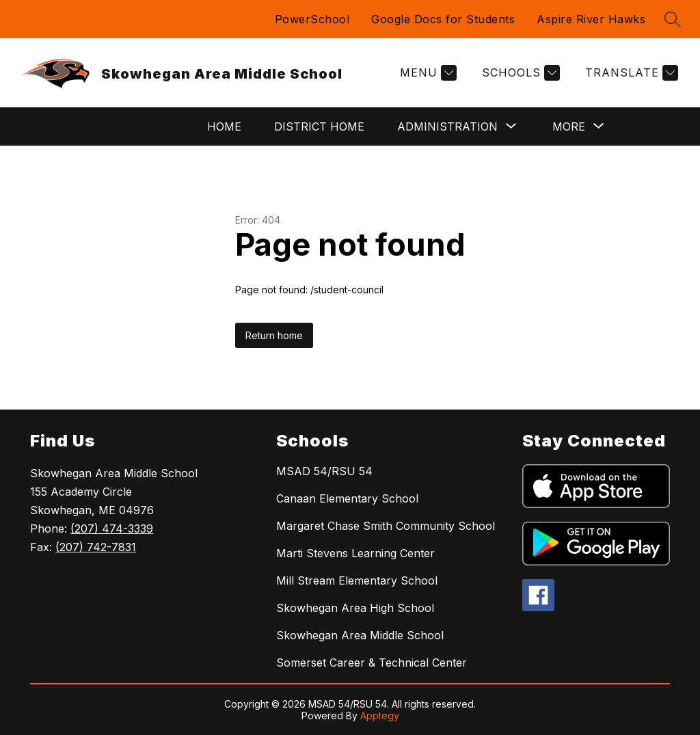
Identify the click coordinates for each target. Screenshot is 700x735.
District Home (319, 126)
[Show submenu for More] (569, 126)
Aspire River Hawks (591, 19)
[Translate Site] (630, 73)
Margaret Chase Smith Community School (386, 526)
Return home (274, 335)
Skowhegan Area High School (355, 608)
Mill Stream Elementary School (357, 580)
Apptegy (380, 716)
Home (224, 126)
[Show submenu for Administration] (447, 126)
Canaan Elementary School (347, 498)
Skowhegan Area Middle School (360, 635)
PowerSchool (312, 19)
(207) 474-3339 (112, 529)
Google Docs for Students (443, 19)
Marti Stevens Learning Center (355, 553)
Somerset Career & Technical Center (372, 663)
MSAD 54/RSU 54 (324, 471)
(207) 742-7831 (96, 547)
